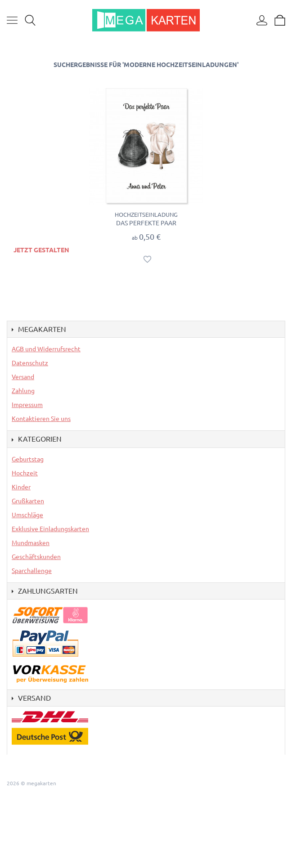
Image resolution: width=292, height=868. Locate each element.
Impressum (27, 405)
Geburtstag (28, 459)
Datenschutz (30, 363)
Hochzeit (25, 473)
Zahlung (23, 391)
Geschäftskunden (36, 557)
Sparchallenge (32, 571)
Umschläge (27, 515)
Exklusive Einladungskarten (50, 529)
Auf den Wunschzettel (147, 259)
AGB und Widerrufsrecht (46, 349)
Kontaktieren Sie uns (41, 419)
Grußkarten (28, 501)
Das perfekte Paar (146, 223)
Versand (23, 377)
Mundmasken (31, 543)
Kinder (21, 487)
